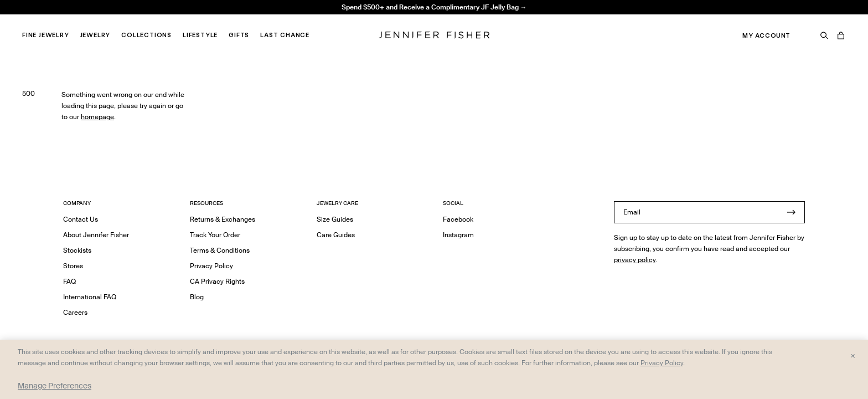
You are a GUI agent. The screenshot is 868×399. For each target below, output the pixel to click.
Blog (197, 297)
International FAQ (90, 297)
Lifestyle (200, 35)
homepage (97, 117)
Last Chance (285, 35)
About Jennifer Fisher (96, 235)
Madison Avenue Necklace (258, 20)
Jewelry (95, 35)
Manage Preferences (55, 386)
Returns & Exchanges (223, 219)
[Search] (824, 35)
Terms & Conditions (220, 250)
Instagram (458, 235)
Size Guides (335, 219)
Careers (75, 312)
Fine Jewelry (46, 35)
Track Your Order (215, 235)
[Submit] (791, 212)
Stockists (77, 250)
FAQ (69, 281)
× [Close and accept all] (853, 355)
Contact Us (81, 219)
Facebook (458, 219)
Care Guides (336, 235)
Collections (146, 35)
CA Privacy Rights (217, 281)
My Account (766, 35)
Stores (73, 266)
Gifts (239, 35)
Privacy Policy (211, 266)
